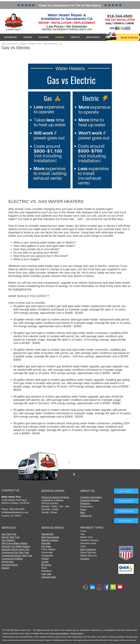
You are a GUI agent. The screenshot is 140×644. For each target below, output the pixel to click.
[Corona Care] (126, 521)
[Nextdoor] (113, 587)
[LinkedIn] (93, 587)
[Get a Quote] (126, 491)
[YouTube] (120, 587)
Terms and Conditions (59, 633)
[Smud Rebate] (126, 501)
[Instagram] (99, 587)
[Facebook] (106, 587)
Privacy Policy (77, 633)
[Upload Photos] (126, 511)
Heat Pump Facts (110, 286)
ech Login (25, 633)
